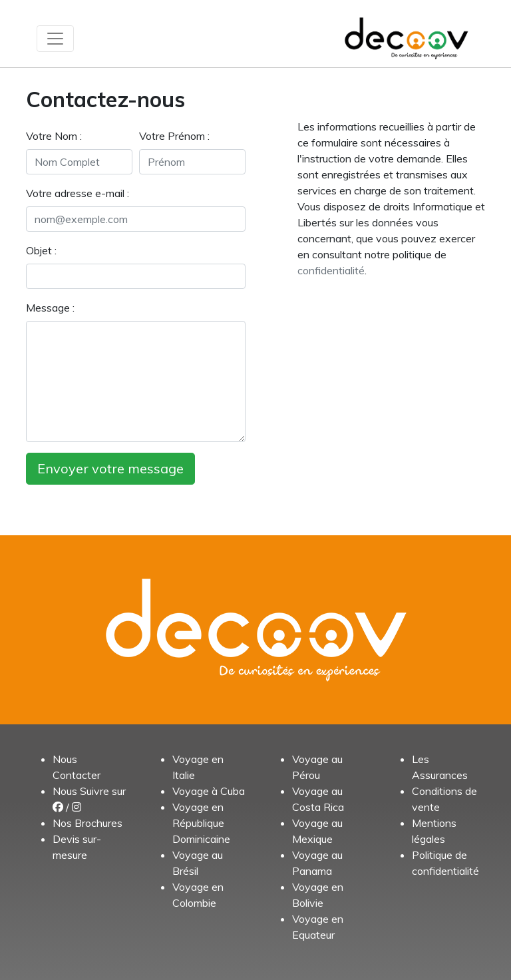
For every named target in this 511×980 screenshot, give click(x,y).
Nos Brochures (87, 823)
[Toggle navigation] (55, 39)
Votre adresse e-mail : (78, 193)
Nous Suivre (81, 791)
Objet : (41, 250)
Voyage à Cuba (209, 791)
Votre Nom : (54, 136)
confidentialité (331, 270)
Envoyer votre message (110, 468)
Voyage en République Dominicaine (201, 823)
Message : (50, 308)
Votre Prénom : (174, 136)
